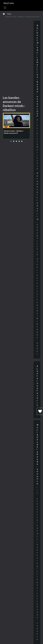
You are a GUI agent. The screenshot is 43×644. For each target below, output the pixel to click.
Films (9, 14)
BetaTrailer (9, 3)
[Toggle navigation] (5, 8)
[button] (11, 141)
